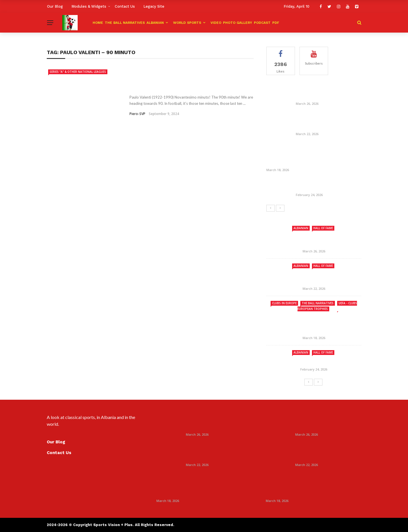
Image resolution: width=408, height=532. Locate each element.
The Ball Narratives (125, 23)
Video (216, 23)
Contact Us (125, 6)
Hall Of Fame (323, 228)
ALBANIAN (155, 23)
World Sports (187, 23)
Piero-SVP (137, 114)
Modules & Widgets (89, 6)
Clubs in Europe (284, 303)
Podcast (262, 23)
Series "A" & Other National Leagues (78, 72)
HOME (98, 23)
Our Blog (55, 6)
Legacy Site (154, 6)
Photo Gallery (238, 23)
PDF (276, 23)
